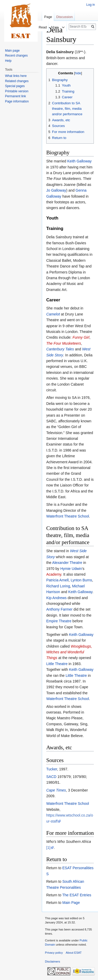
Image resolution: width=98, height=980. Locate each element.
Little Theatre (57, 664)
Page (48, 17)
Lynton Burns (81, 580)
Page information (17, 101)
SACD (51, 777)
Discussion (64, 17)
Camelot (53, 314)
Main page (12, 51)
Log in (91, 5)
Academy (54, 574)
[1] (48, 848)
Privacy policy (54, 953)
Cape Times (56, 790)
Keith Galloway (79, 161)
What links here (16, 76)
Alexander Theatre (67, 563)
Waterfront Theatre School (68, 516)
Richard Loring (58, 586)
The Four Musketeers (64, 343)
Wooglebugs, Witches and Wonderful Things (69, 652)
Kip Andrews (56, 598)
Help (8, 61)
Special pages (15, 86)
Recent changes (16, 56)
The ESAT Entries (77, 895)
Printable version (17, 91)
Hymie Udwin (71, 569)
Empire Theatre (59, 621)
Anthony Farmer (59, 609)
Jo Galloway (56, 190)
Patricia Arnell (57, 580)
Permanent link (15, 96)
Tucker (52, 769)
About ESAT (74, 953)
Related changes (17, 81)
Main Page (71, 903)
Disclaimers (53, 961)
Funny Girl (81, 337)
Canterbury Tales (60, 349)
